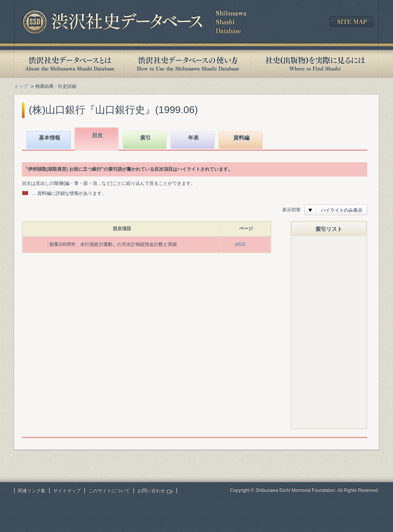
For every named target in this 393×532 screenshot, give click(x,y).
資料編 (241, 138)
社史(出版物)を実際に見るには (315, 64)
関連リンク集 (31, 491)
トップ (21, 86)
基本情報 (50, 138)
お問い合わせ (151, 491)
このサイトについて (109, 491)
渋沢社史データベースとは (69, 64)
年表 (193, 138)
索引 (145, 138)
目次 (97, 135)
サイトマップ (67, 491)
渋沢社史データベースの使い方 (188, 64)
